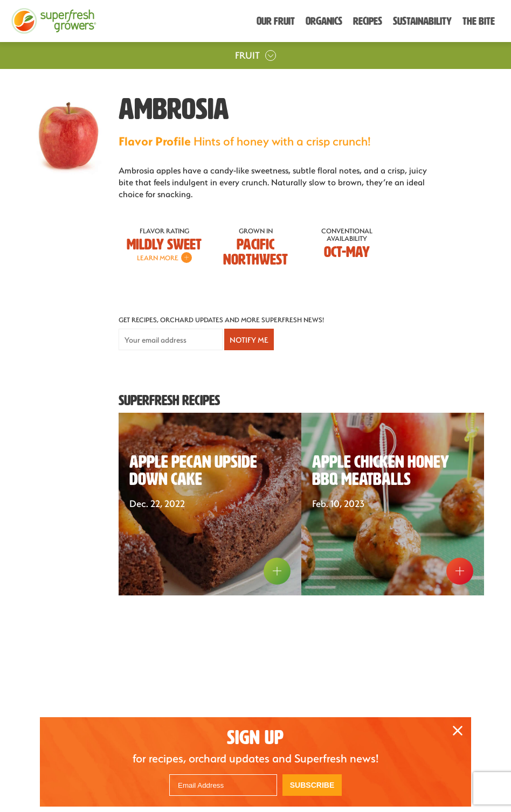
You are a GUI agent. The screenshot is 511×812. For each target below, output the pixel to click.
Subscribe (312, 785)
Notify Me (249, 340)
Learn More (164, 258)
